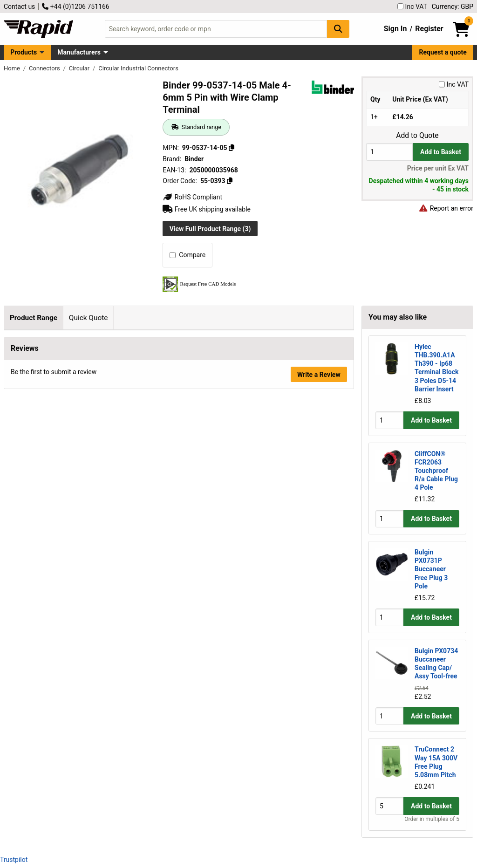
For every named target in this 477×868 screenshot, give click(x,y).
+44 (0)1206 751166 (75, 7)
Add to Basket (441, 152)
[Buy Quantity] (389, 152)
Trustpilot (14, 860)
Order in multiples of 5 (432, 819)
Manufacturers (79, 52)
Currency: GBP (453, 7)
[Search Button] (338, 29)
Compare (187, 255)
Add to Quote (417, 136)
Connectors (45, 68)
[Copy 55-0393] (230, 181)
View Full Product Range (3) (210, 229)
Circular (80, 68)
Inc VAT (412, 7)
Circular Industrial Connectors (138, 68)
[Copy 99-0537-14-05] (232, 148)
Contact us (19, 7)
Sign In (395, 29)
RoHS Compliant (192, 197)
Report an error (446, 208)
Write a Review (319, 411)
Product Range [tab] (34, 318)
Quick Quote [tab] (89, 318)
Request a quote (443, 52)
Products (24, 52)
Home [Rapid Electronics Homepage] (13, 68)
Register (429, 29)
